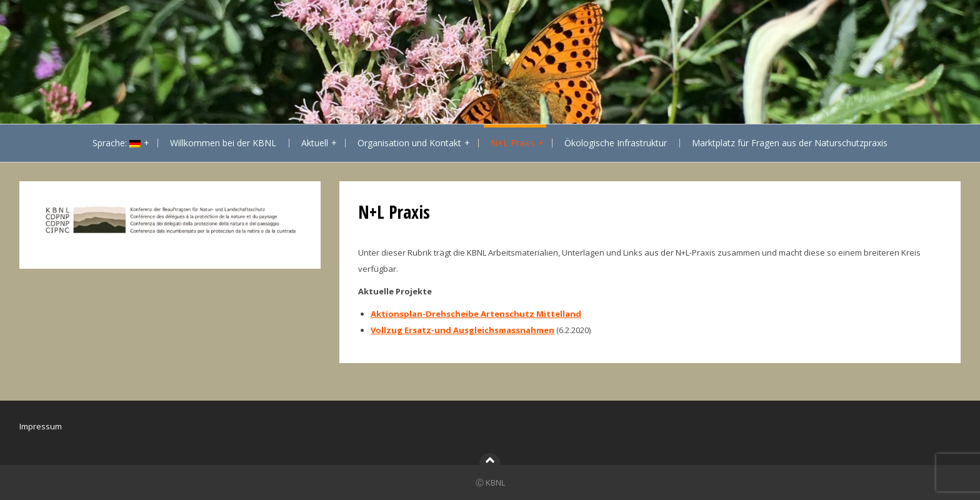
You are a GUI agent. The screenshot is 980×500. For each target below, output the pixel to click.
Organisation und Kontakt (409, 143)
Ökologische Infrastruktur (616, 143)
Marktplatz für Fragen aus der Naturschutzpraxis (790, 143)
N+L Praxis (513, 143)
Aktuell (315, 143)
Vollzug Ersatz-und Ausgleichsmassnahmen (462, 330)
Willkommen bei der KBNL (223, 143)
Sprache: (117, 143)
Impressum (41, 426)
